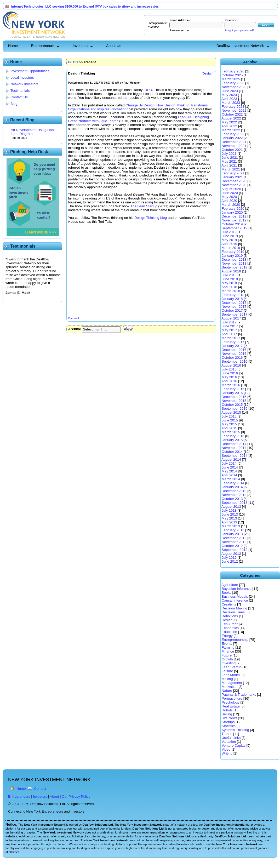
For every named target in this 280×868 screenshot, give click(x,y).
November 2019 (234, 220)
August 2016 (231, 365)
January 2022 (232, 138)
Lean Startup (232, 667)
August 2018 (231, 271)
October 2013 (232, 499)
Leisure (227, 671)
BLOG (73, 62)
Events (227, 644)
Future (227, 655)
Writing (227, 753)
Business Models (235, 596)
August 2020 (231, 189)
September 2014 (235, 456)
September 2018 (235, 267)
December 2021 (234, 142)
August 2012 (231, 554)
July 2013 (229, 510)
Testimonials (20, 91)
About (55, 796)
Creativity (229, 604)
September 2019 (235, 228)
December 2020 (234, 181)
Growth (227, 659)
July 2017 (229, 322)
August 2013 (231, 507)
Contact (40, 789)
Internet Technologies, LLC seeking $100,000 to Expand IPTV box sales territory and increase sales (85, 7)
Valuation (229, 742)
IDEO (148, 90)
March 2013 (231, 526)
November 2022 (234, 110)
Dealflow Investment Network (240, 46)
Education (229, 632)
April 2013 (229, 522)
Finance (228, 651)
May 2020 (229, 197)
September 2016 (235, 361)
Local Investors (22, 78)
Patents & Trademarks (239, 695)
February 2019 (233, 252)
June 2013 (230, 514)
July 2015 (229, 416)
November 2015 (234, 401)
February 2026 (233, 71)
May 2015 (229, 424)
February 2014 (233, 483)
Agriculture (230, 585)
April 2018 (229, 287)
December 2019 (234, 216)
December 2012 (234, 538)
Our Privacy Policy (76, 796)
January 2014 (232, 487)
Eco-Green (230, 624)
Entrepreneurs (42, 46)
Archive (75, 329)
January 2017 (232, 346)
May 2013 (229, 518)
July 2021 (229, 154)
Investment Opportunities (30, 71)
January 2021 (232, 177)
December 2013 (234, 491)
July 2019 (229, 232)
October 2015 (232, 405)
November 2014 (234, 448)
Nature (227, 691)
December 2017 (234, 303)
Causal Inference (235, 600)
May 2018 (229, 283)
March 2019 (231, 248)
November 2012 (234, 542)
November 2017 (234, 307)
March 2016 (231, 385)
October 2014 (232, 452)
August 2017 (231, 318)
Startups (228, 722)
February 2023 (233, 107)
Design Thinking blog (151, 218)
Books (227, 593)
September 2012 (235, 550)
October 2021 (232, 150)
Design (227, 620)
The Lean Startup (144, 206)
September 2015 (235, 409)
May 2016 (229, 377)
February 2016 (233, 389)
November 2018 (234, 263)
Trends (227, 734)
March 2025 (231, 79)
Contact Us (19, 97)
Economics (230, 628)
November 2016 (234, 354)
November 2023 (234, 87)
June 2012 (230, 561)
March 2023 (231, 103)
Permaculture (232, 698)
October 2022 (232, 114)
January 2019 (232, 256)
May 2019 (229, 240)
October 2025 (232, 75)
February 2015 (233, 436)
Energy (227, 636)
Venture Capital (234, 746)
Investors (80, 46)
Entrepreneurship (235, 640)
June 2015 (230, 420)
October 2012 (232, 546)
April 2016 (229, 381)
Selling (227, 714)
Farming (228, 647)
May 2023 (229, 95)
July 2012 (229, 558)
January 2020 (232, 212)
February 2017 (233, 342)
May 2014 (229, 471)
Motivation (230, 687)
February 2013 (233, 530)
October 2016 (232, 358)
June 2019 (230, 236)
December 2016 (234, 350)
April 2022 (229, 126)
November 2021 (234, 146)
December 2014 (234, 444)
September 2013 (235, 503)
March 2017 (231, 338)
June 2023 (230, 91)
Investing (229, 663)
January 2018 (232, 299)
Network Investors (24, 84)
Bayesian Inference (237, 589)
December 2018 (234, 259)
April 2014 (229, 475)
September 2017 (235, 314)
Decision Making (235, 608)
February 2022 (233, 134)
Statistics (229, 726)
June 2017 (230, 326)
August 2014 (231, 459)
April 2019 (229, 244)
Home (13, 46)
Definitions (230, 616)
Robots (227, 710)
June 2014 (230, 467)
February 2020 (233, 209)
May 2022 (229, 122)
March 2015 (231, 432)
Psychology (231, 702)
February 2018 (233, 295)
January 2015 (232, 440)
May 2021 (229, 161)
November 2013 (234, 495)
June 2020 (230, 193)
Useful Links (231, 738)
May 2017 (229, 330)
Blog (14, 104)
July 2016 (229, 369)
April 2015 (229, 428)
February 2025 (233, 83)
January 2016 (232, 393)
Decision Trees (233, 612)
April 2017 (229, 334)
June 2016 (230, 373)
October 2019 (232, 224)
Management (232, 683)
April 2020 (229, 201)
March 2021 (231, 169)
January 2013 (232, 534)
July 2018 (229, 275)
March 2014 (231, 479)
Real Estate (231, 706)
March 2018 (231, 291)
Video (226, 749)
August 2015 (231, 412)
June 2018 (230, 279)
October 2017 (232, 310)
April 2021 (229, 165)
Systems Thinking (235, 730)
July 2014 (229, 463)
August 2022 (231, 118)
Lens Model (231, 675)
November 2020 (234, 185)
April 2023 (229, 99)
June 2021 (230, 158)
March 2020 (231, 205)
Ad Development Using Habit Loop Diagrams (33, 132)
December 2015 (234, 397)
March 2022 (231, 130)
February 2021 (233, 173)
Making (227, 679)
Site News (230, 718)
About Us (114, 46)
